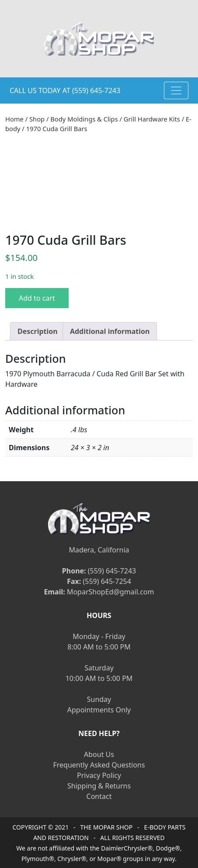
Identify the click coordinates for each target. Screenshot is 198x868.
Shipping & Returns (99, 786)
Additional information (110, 331)
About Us (99, 754)
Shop (37, 119)
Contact (99, 796)
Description (38, 331)
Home (14, 119)
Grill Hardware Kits (152, 119)
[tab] (38, 331)
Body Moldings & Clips (84, 119)
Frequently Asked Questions (99, 765)
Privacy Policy (99, 775)
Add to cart (37, 298)
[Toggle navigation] (176, 90)
